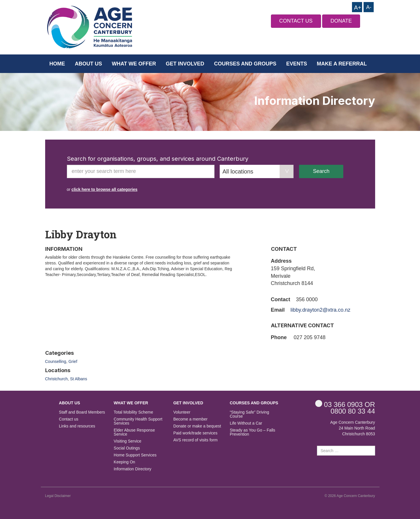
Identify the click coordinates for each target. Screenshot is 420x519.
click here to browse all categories (104, 189)
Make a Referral (342, 64)
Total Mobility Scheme (133, 412)
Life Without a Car (246, 423)
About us (88, 64)
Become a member (190, 419)
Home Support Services (135, 455)
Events (297, 64)
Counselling (56, 361)
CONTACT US (296, 21)
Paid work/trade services (196, 433)
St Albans (79, 379)
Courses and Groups (245, 64)
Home (57, 64)
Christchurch (57, 379)
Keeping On (124, 462)
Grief (73, 361)
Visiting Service (128, 441)
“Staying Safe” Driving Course (250, 414)
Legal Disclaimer (58, 496)
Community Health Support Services (138, 421)
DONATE (341, 21)
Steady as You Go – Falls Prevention (253, 432)
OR (345, 404)
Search (321, 171)
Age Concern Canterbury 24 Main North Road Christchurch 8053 (353, 428)
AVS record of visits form (196, 440)
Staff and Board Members (82, 412)
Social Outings (127, 448)
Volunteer (182, 412)
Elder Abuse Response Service (134, 432)
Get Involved (185, 64)
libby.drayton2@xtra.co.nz (321, 310)
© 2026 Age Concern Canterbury (350, 496)
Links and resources (77, 426)
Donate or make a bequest (197, 426)
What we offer (134, 64)
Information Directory (133, 469)
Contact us (69, 419)
